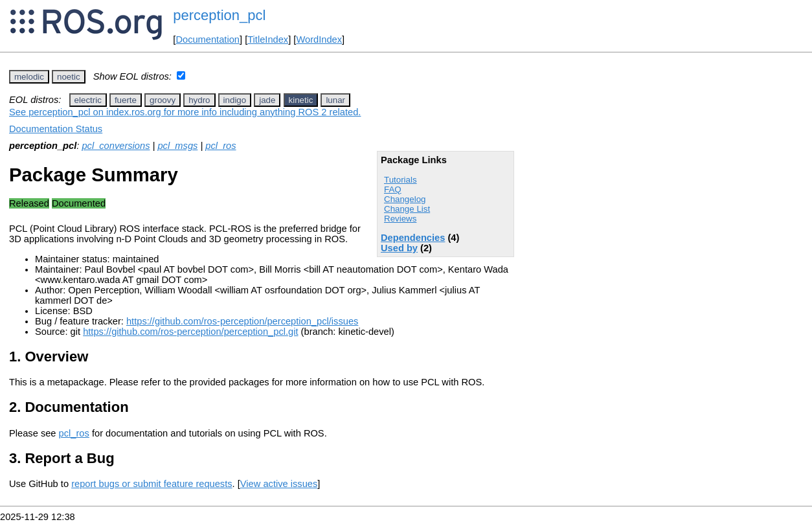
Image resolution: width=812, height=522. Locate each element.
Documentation (208, 40)
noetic (69, 77)
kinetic (301, 100)
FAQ (393, 189)
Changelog (405, 199)
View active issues (279, 484)
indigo (235, 100)
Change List (407, 209)
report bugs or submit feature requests (152, 484)
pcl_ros (220, 146)
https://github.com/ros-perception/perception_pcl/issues (242, 321)
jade (267, 100)
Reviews (400, 219)
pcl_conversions (116, 146)
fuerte (126, 100)
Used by (399, 248)
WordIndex (319, 40)
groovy (163, 100)
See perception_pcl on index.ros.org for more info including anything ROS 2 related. (185, 112)
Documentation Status (56, 129)
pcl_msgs (177, 146)
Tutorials (400, 180)
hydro (199, 100)
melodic (29, 77)
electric (88, 100)
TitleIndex (268, 40)
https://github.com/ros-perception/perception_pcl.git (190, 332)
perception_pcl (219, 15)
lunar (335, 100)
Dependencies (413, 238)
